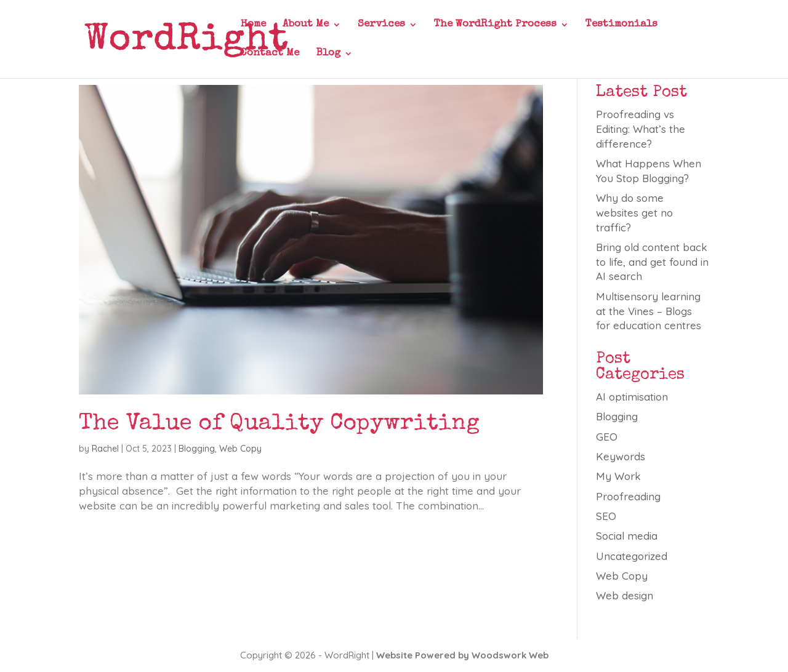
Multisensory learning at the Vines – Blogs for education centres (649, 311)
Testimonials (621, 25)
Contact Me (270, 54)
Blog (328, 54)
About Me (306, 25)
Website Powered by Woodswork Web (462, 655)
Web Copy (240, 449)
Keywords (621, 456)
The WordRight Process (495, 25)
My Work (618, 476)
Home (253, 25)
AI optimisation (632, 397)
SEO (606, 516)
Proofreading (628, 496)
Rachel (105, 449)
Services (381, 25)
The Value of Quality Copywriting (279, 424)
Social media (627, 536)
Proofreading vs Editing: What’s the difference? (641, 129)
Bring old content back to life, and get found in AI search (652, 262)
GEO (607, 437)
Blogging (197, 449)
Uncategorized (632, 556)
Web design (625, 595)
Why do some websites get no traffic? (634, 213)
